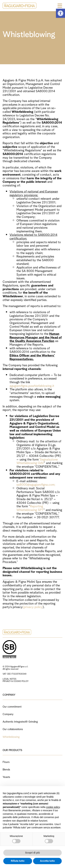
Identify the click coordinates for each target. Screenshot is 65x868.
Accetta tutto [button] (47, 861)
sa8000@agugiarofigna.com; (36, 484)
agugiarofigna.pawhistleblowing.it (32, 385)
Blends (6, 769)
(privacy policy (33, 607)
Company (8, 714)
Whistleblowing (11, 736)
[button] (60, 13)
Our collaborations (13, 729)
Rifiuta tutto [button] (18, 861)
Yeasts (6, 777)
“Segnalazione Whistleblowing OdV (37, 461)
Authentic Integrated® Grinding (20, 721)
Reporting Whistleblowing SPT (30, 508)
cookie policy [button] (53, 807)
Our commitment (12, 706)
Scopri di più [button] (32, 853)
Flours (6, 762)
